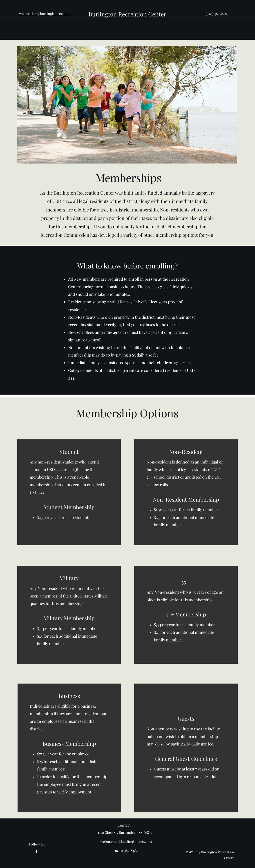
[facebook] (36, 851)
